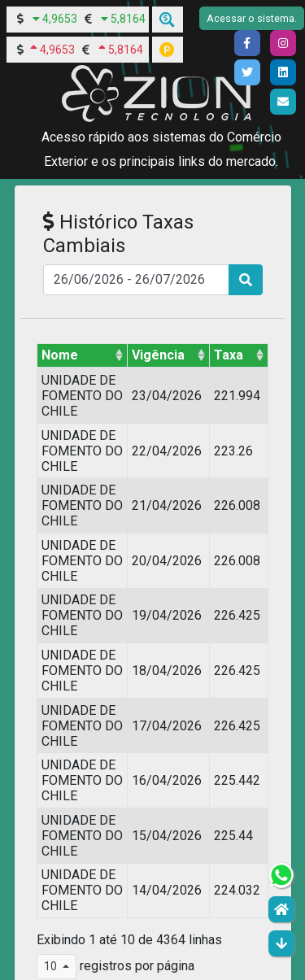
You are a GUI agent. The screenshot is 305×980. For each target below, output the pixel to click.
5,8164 (128, 19)
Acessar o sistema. (252, 18)
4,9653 (60, 19)
